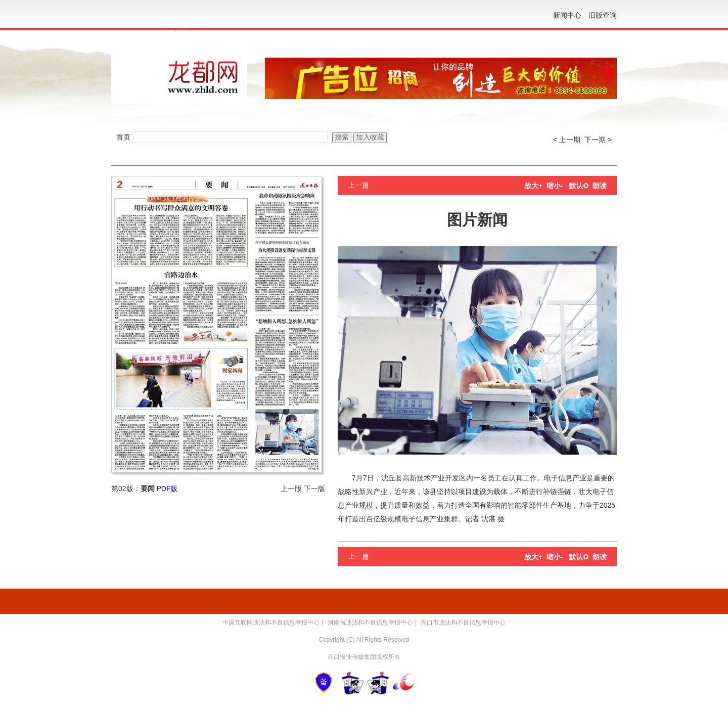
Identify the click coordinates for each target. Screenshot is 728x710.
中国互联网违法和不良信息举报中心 (271, 623)
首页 (123, 137)
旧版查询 (603, 15)
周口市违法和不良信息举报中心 (463, 623)
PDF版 (167, 489)
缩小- (555, 186)
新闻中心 (567, 15)
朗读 (600, 186)
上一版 (291, 489)
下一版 (314, 489)
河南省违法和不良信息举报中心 (370, 623)
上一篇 (358, 185)
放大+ (533, 186)
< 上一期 (567, 140)
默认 (579, 186)
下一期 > (598, 140)
